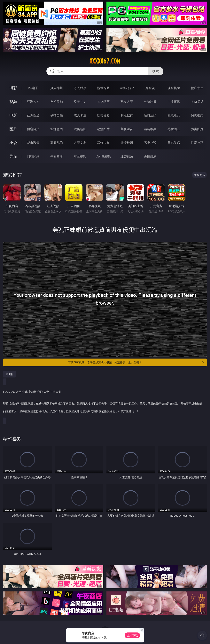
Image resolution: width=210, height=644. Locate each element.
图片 (13, 129)
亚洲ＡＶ (33, 102)
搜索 (156, 71)
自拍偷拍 (57, 102)
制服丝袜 (127, 115)
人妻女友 (80, 143)
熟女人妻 (127, 102)
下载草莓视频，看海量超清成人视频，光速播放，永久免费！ (136, 362)
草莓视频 (80, 156)
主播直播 (174, 102)
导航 (13, 156)
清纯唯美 (150, 129)
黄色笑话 (174, 143)
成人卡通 (80, 115)
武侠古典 (103, 143)
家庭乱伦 (57, 143)
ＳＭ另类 (197, 102)
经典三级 (150, 115)
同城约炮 (33, 156)
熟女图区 (174, 129)
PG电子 (33, 88)
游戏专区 (103, 88)
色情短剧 (150, 156)
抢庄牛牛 (197, 88)
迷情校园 (127, 143)
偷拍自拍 (57, 115)
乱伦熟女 (174, 115)
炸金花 (150, 88)
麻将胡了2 (127, 88)
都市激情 (33, 143)
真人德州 (57, 88)
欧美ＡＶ (80, 102)
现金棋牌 (174, 88)
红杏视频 (127, 156)
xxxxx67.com (105, 61)
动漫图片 (103, 129)
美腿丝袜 (127, 129)
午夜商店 (57, 156)
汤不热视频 (103, 156)
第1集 (9, 374)
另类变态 (197, 115)
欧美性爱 (103, 115)
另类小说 (150, 143)
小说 (13, 143)
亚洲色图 (57, 129)
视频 (13, 102)
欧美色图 (80, 129)
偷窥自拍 (33, 129)
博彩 (13, 88)
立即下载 (132, 635)
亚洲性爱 (33, 115)
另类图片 (197, 129)
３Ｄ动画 (103, 102)
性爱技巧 (197, 143)
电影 (13, 115)
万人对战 (80, 88)
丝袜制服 (150, 102)
